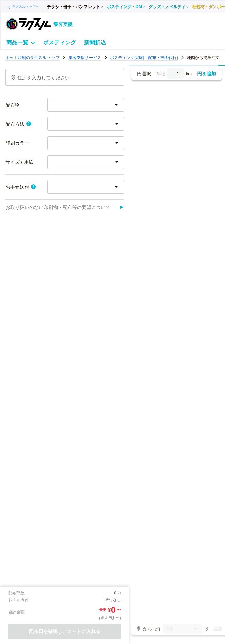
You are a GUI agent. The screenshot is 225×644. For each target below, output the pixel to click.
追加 (218, 629)
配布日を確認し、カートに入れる (65, 631)
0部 (182, 629)
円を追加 (207, 74)
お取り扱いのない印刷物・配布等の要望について (65, 207)
